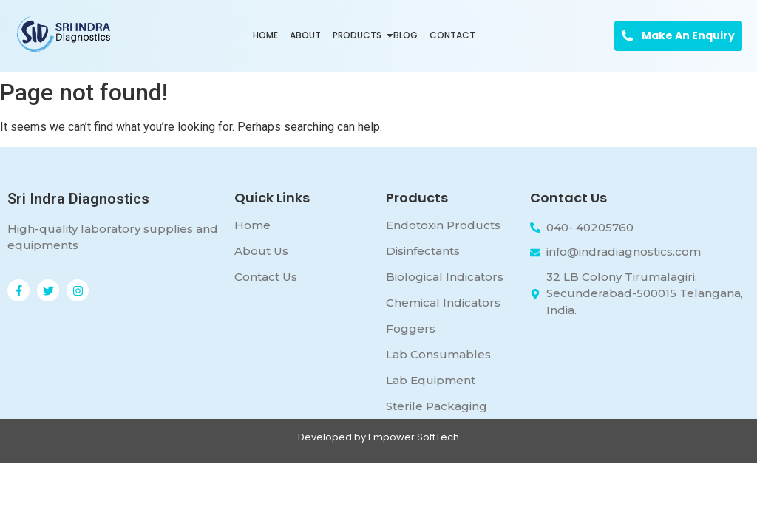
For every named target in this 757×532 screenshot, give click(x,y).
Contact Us (266, 277)
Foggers (411, 328)
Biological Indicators (445, 277)
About (305, 35)
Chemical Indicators (443, 303)
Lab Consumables (438, 354)
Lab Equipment (431, 380)
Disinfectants (423, 251)
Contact (452, 35)
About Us (261, 251)
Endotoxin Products (443, 225)
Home (265, 35)
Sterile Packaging (437, 406)
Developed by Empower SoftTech (378, 437)
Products (359, 35)
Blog (405, 35)
